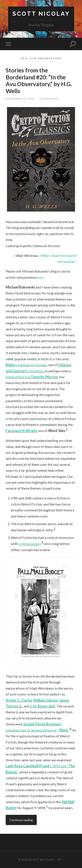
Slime (64, 730)
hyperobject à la (18, 377)
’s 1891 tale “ (59, 766)
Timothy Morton (44, 377)
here (41, 277)
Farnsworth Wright (22, 431)
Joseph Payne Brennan (41, 724)
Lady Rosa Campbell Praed (27, 766)
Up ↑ (61, 860)
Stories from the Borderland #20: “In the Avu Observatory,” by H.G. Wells (39, 81)
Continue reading (21, 820)
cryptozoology (30, 544)
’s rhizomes (35, 371)
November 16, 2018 (20, 99)
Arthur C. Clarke (19, 700)
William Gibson (45, 700)
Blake (10, 365)
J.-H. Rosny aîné (43, 706)
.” (69, 730)
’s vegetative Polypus (31, 365)
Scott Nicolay (41, 14)
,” (18, 772)
